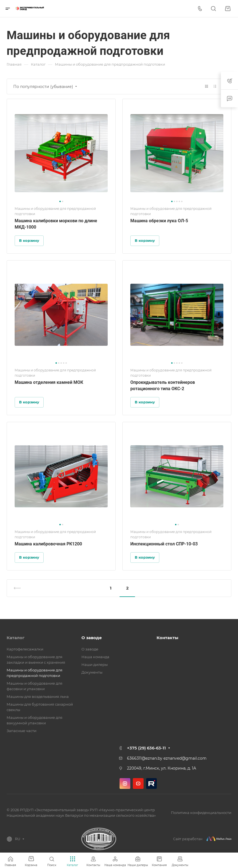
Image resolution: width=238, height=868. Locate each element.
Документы (92, 672)
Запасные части (22, 731)
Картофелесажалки (25, 649)
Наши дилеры (95, 665)
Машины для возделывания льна (38, 696)
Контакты (167, 638)
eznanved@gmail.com (185, 758)
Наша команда (95, 657)
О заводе (92, 638)
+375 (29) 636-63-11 (146, 748)
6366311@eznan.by (145, 758)
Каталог (16, 638)
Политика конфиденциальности (201, 813)
